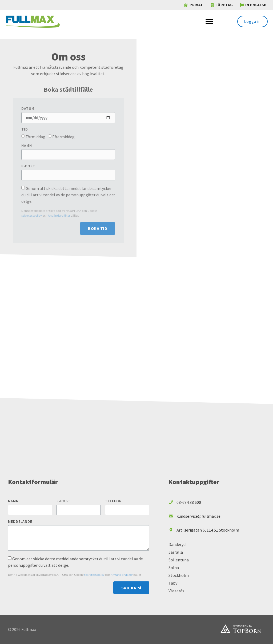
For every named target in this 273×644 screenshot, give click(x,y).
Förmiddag (35, 137)
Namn (27, 146)
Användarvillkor (59, 215)
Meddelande (20, 522)
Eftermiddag (63, 137)
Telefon (113, 501)
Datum (28, 109)
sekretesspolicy (32, 215)
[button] (209, 21)
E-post (28, 166)
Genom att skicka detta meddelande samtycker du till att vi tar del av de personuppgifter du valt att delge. (68, 195)
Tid (25, 129)
